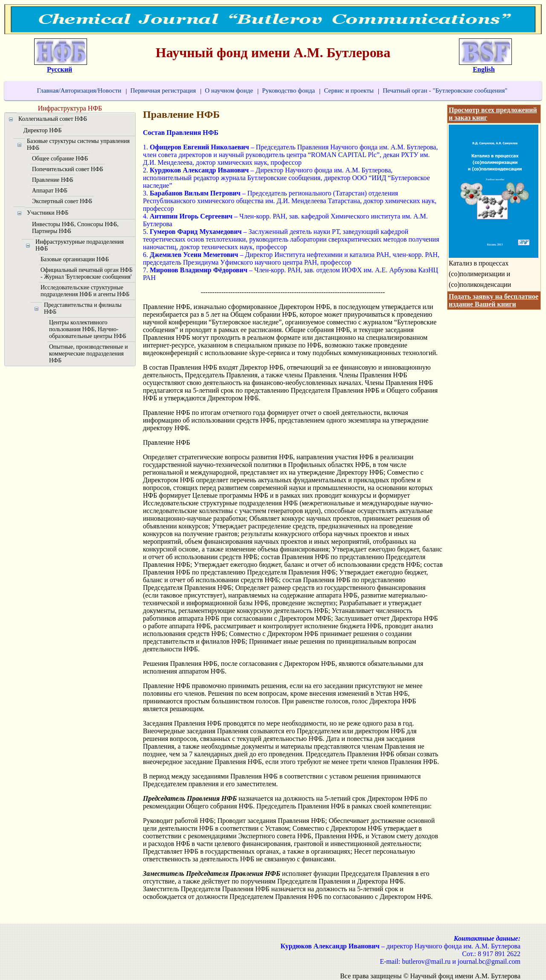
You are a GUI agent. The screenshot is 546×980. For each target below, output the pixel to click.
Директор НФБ (43, 130)
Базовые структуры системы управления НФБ (78, 144)
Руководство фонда (288, 90)
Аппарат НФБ (50, 191)
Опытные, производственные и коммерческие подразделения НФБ (89, 354)
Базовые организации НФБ (75, 259)
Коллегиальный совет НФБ (53, 119)
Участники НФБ (48, 213)
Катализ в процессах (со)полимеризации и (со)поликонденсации (480, 274)
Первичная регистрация (163, 90)
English (484, 69)
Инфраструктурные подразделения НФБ (80, 245)
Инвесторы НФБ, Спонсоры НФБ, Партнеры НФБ (75, 228)
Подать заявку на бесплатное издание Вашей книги (494, 300)
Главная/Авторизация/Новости (79, 90)
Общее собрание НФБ (60, 159)
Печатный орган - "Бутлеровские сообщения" (445, 90)
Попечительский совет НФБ (68, 169)
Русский (60, 69)
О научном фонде (229, 90)
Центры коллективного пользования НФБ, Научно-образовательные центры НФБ (88, 329)
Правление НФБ (53, 180)
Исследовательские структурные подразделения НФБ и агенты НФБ (85, 291)
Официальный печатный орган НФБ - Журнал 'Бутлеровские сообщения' (87, 273)
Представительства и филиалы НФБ (83, 308)
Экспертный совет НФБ (62, 201)
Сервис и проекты (349, 90)
